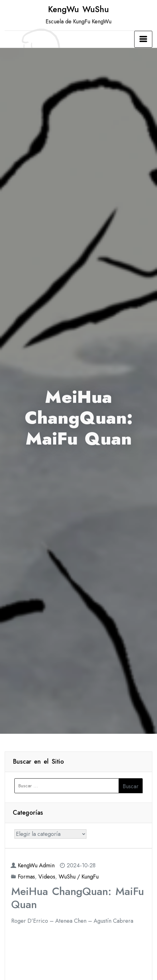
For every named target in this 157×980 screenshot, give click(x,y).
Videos (47, 877)
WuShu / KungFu (79, 877)
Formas (26, 877)
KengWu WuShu (78, 9)
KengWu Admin (36, 865)
